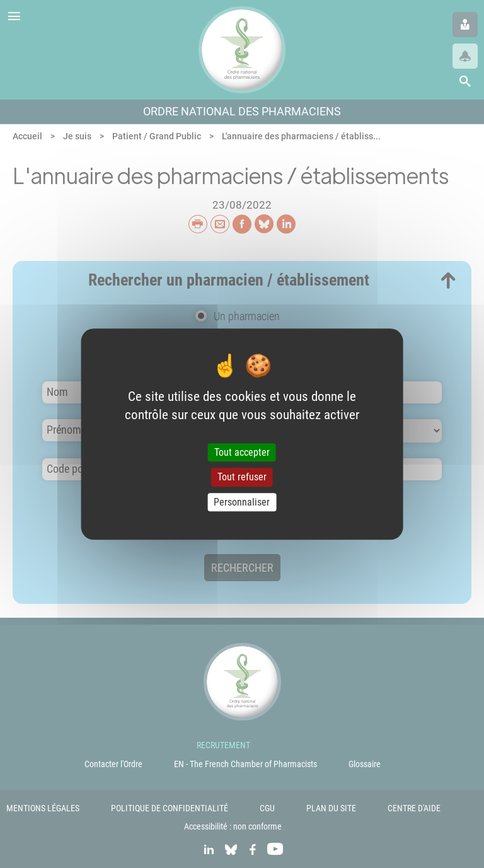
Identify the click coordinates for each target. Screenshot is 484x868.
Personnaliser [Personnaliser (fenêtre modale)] (242, 502)
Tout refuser (242, 477)
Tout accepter (242, 453)
